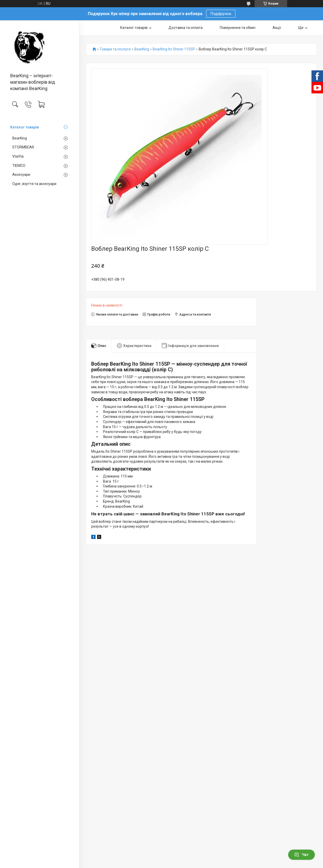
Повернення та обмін (238, 28)
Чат (301, 855)
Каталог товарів (24, 127)
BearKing (20, 138)
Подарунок (221, 14)
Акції (277, 28)
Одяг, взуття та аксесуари (34, 184)
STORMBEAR (23, 147)
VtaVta (18, 156)
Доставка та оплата (186, 28)
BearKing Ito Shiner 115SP (174, 49)
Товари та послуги (115, 49)
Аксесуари (21, 175)
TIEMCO (19, 166)
